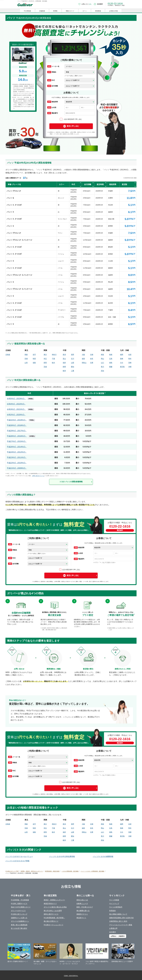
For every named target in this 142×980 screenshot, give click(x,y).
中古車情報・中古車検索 (20, 900)
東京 (45, 355)
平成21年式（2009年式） (17, 468)
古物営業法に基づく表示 (118, 921)
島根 (111, 355)
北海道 (8, 355)
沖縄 (130, 367)
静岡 (64, 367)
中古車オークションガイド (54, 925)
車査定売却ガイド (50, 904)
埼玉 (45, 359)
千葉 (53, 359)
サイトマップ (114, 904)
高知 (102, 371)
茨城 (45, 367)
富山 (64, 359)
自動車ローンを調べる (19, 918)
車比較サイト (81, 918)
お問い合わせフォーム (38, 476)
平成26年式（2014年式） (17, 447)
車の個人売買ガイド (51, 921)
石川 (73, 359)
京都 (92, 355)
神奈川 (54, 355)
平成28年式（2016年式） (21, 436)
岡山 (102, 359)
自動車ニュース (82, 904)
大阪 (83, 355)
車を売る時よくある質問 (53, 911)
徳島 (111, 363)
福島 (34, 363)
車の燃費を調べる (83, 911)
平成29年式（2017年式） (17, 431)
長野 (73, 355)
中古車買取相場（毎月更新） (54, 918)
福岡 (122, 355)
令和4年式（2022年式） (16, 404)
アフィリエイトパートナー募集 (121, 925)
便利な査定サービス (51, 914)
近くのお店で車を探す (19, 928)
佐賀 (130, 355)
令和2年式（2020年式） (16, 415)
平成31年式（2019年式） (21, 420)
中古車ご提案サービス (19, 904)
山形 (26, 363)
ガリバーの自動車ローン (20, 921)
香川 (102, 367)
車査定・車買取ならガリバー (54, 900)
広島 (111, 359)
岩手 (34, 355)
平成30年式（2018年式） (17, 425)
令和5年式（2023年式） (20, 399)
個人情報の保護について (118, 914)
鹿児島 (122, 367)
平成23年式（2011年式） (17, 457)
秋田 (34, 359)
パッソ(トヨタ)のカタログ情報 (17, 861)
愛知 (73, 367)
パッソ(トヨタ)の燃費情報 (103, 856)
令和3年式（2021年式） (20, 409)
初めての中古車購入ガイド (21, 907)
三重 (73, 371)
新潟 (64, 355)
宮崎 (130, 363)
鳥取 (102, 355)
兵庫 (92, 363)
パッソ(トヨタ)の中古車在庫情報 (62, 856)
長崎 (122, 359)
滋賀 (83, 359)
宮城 (26, 359)
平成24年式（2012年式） (17, 452)
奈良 (92, 359)
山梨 (73, 363)
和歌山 (84, 363)
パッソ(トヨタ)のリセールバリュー (19, 856)
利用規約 (113, 911)
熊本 (130, 359)
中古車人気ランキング (19, 914)
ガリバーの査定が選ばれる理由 (55, 907)
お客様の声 (113, 928)
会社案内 (113, 932)
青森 (26, 355)
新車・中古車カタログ (85, 907)
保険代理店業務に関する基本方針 (122, 918)
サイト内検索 (114, 900)
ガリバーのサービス (18, 911)
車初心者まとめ (82, 900)
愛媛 (111, 367)
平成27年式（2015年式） (17, 441)
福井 (64, 363)
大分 (122, 363)
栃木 (53, 363)
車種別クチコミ (82, 914)
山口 (102, 363)
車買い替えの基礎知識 (19, 925)
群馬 (45, 363)
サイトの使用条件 (116, 907)
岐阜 (64, 371)
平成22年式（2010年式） (17, 463)
